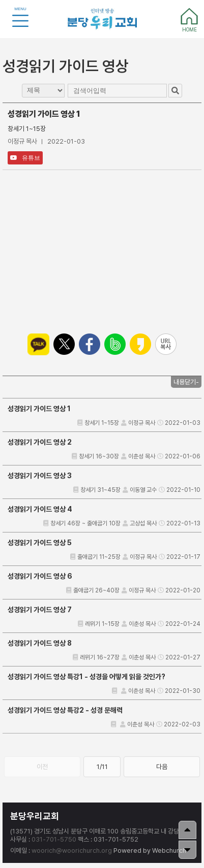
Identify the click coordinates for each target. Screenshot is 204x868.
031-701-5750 (54, 839)
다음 (162, 767)
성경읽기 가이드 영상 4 (40, 509)
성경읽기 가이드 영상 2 (40, 442)
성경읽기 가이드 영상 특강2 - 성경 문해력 (65, 710)
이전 (42, 767)
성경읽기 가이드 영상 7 (40, 610)
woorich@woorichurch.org (72, 850)
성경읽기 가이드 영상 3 (40, 476)
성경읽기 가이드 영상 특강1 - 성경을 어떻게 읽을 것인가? (86, 677)
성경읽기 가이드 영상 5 (40, 543)
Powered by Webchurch (150, 850)
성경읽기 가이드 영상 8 (40, 643)
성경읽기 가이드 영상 (66, 66)
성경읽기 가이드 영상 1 (39, 409)
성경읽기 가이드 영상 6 (40, 576)
